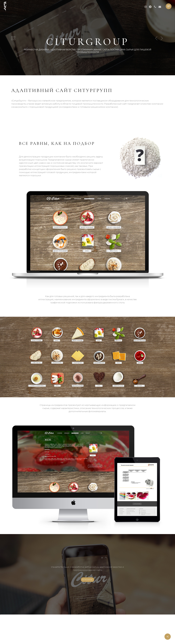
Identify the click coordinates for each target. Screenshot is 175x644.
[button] (169, 6)
